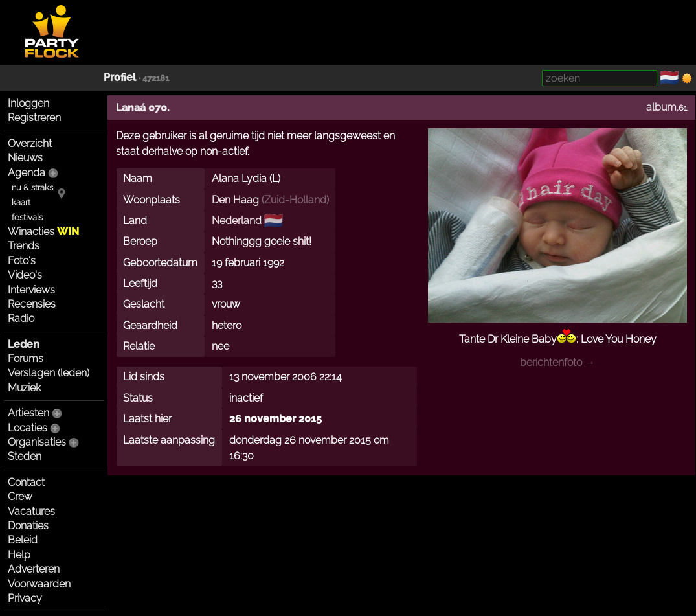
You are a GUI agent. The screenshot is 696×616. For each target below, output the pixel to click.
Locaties (28, 428)
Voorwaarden (39, 584)
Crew (20, 496)
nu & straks (32, 188)
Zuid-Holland (295, 200)
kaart (21, 202)
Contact (26, 482)
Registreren (34, 118)
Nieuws (25, 158)
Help (19, 555)
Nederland (237, 221)
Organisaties (37, 442)
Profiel (120, 77)
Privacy (25, 598)
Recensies (32, 304)
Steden (25, 456)
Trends (24, 246)
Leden (24, 344)
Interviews (31, 290)
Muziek (24, 388)
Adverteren (34, 569)
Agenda (27, 173)
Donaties (28, 526)
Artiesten (28, 413)
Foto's (22, 261)
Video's (25, 275)
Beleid (23, 540)
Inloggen (28, 103)
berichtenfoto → (557, 362)
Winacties (43, 232)
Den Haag (235, 200)
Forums (26, 359)
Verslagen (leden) (49, 373)
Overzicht (30, 143)
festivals (27, 217)
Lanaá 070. (143, 108)
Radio (21, 318)
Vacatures (31, 511)
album (661, 107)
